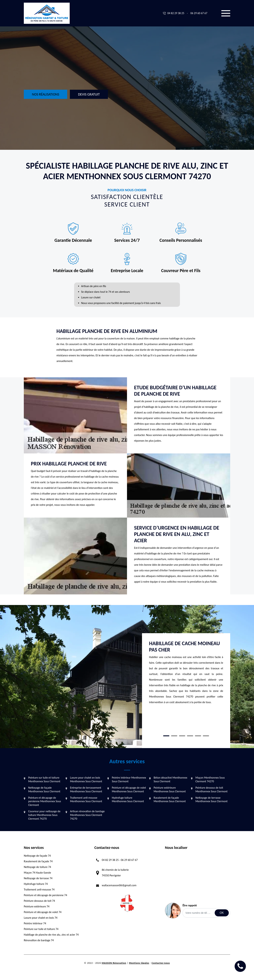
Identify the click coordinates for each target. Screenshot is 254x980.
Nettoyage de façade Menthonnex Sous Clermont (44, 789)
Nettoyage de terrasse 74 (38, 878)
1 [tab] (166, 736)
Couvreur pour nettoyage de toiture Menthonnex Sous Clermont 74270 (44, 815)
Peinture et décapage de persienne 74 (45, 895)
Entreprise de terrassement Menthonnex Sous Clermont (86, 789)
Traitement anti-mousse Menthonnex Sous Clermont (86, 800)
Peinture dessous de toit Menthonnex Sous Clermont (211, 789)
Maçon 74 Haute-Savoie (37, 873)
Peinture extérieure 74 (37, 906)
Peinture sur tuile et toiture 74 (41, 929)
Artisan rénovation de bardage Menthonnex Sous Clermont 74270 (87, 815)
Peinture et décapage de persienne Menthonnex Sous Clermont (45, 801)
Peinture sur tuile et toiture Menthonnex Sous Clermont (44, 779)
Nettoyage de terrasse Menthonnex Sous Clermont (211, 800)
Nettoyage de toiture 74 (37, 867)
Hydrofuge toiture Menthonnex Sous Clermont (128, 800)
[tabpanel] (186, 674)
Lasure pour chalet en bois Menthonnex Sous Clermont (86, 779)
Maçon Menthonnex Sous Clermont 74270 (210, 779)
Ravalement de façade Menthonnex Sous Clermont (170, 800)
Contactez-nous (161, 963)
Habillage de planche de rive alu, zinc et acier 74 (51, 935)
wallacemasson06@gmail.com (119, 885)
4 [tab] (190, 736)
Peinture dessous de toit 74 (39, 901)
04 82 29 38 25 (176, 13)
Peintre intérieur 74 (35, 923)
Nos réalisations (46, 94)
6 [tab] (206, 736)
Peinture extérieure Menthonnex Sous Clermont (170, 789)
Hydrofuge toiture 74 (36, 884)
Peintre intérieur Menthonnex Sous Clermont (129, 779)
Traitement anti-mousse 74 (39, 890)
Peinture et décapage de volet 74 (43, 912)
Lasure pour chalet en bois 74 (41, 918)
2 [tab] (174, 736)
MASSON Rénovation (114, 963)
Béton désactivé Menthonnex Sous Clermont (170, 779)
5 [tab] (198, 736)
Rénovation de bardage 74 (39, 940)
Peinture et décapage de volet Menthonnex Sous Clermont (129, 789)
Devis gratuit (89, 94)
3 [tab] (182, 736)
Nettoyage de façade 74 (37, 856)
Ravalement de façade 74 (38, 861)
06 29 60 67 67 (199, 13)
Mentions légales (139, 963)
